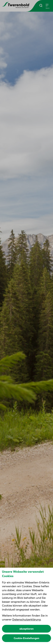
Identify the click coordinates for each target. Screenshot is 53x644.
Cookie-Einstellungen (26, 638)
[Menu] (48, 6)
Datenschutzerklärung (26, 619)
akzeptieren (26, 629)
